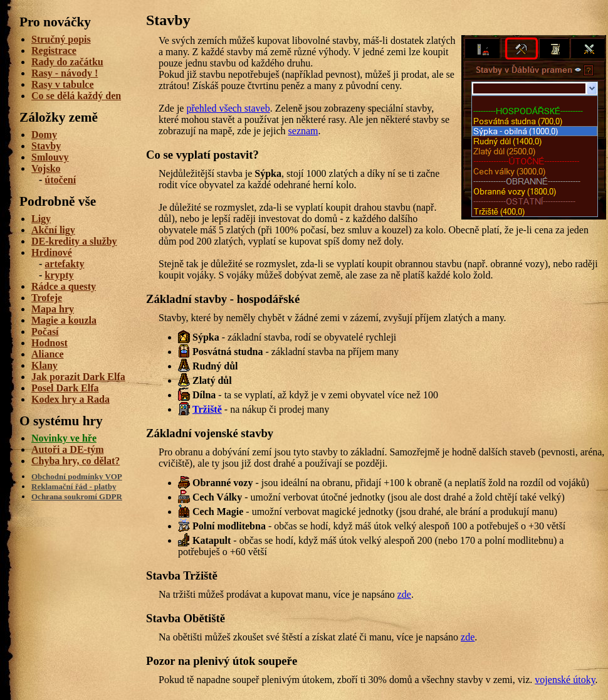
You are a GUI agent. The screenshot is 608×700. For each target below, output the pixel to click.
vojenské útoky (565, 680)
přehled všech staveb (228, 108)
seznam (303, 131)
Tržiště (207, 409)
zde (404, 594)
